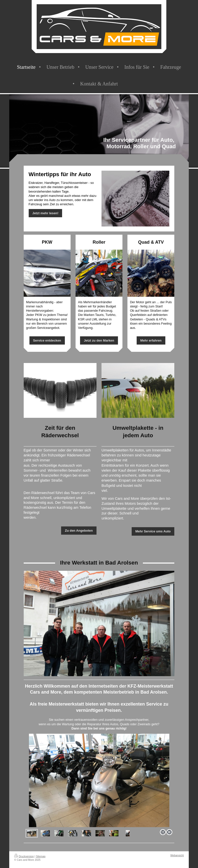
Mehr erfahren (151, 340)
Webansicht (177, 855)
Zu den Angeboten (79, 531)
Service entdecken (47, 340)
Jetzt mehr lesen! (46, 213)
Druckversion (24, 856)
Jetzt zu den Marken (99, 340)
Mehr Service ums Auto (153, 531)
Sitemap (41, 856)
